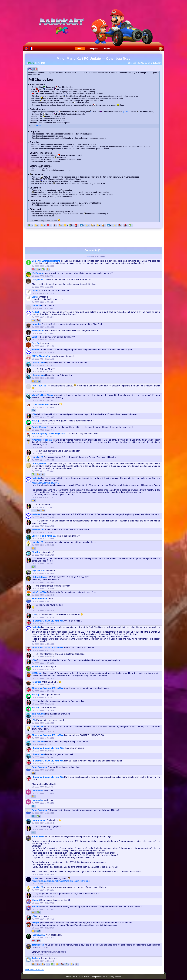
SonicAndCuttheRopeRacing (46, 261)
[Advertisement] (94, 237)
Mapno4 (36, 900)
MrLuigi (36, 421)
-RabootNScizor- (40, 577)
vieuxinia (36, 306)
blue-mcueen (38, 362)
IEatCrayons (38, 273)
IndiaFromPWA (39, 592)
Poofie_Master (39, 427)
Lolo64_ (36, 337)
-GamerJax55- (39, 935)
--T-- (34, 369)
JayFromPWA (39, 571)
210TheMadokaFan (41, 356)
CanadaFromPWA (41, 404)
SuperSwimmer (39, 599)
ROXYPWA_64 (39, 386)
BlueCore (36, 552)
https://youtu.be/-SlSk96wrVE (45, 483)
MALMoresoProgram (42, 440)
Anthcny (36, 958)
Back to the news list (34, 970)
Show (38, 126)
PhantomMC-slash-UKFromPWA (48, 621)
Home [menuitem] (80, 49)
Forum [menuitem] (107, 49)
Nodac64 (42, 63)
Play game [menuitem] (93, 49)
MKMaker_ (37, 673)
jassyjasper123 (39, 279)
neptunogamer (39, 820)
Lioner (35, 291)
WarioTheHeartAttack (42, 395)
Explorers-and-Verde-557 (44, 536)
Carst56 (36, 343)
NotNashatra (38, 331)
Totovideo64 (38, 836)
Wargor (35, 923)
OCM (34, 879)
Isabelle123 (37, 457)
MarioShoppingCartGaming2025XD (49, 433)
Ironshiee (36, 324)
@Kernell (126, 112)
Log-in (88, 256)
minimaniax (38, 790)
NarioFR (36, 667)
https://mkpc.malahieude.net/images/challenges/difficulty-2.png (61, 881)
